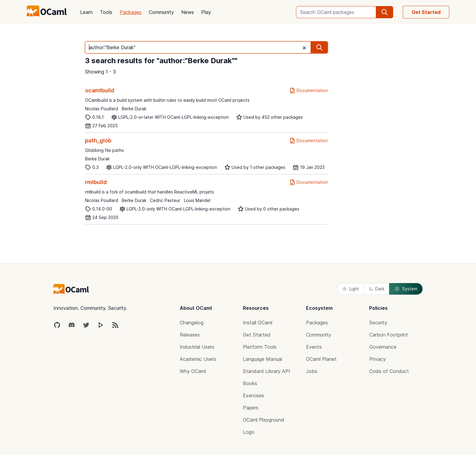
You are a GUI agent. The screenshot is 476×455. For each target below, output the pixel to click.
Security (378, 323)
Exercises (253, 395)
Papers (251, 408)
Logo (249, 432)
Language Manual (262, 359)
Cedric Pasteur (165, 200)
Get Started (426, 12)
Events (314, 347)
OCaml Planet (321, 359)
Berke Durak (134, 109)
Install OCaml (258, 323)
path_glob (98, 140)
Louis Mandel (197, 200)
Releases (190, 335)
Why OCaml (193, 371)
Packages (131, 12)
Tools (106, 12)
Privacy (377, 359)
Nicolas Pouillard (102, 109)
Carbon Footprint (389, 335)
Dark (377, 289)
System (406, 289)
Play (206, 12)
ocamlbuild (100, 90)
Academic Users (198, 359)
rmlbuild (96, 182)
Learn (86, 12)
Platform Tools (260, 347)
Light (351, 289)
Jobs (312, 371)
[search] (385, 12)
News (188, 12)
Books (250, 383)
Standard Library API (267, 371)
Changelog (192, 323)
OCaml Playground (263, 420)
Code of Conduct (389, 371)
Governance (383, 347)
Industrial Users (197, 347)
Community (161, 12)
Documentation (309, 91)
